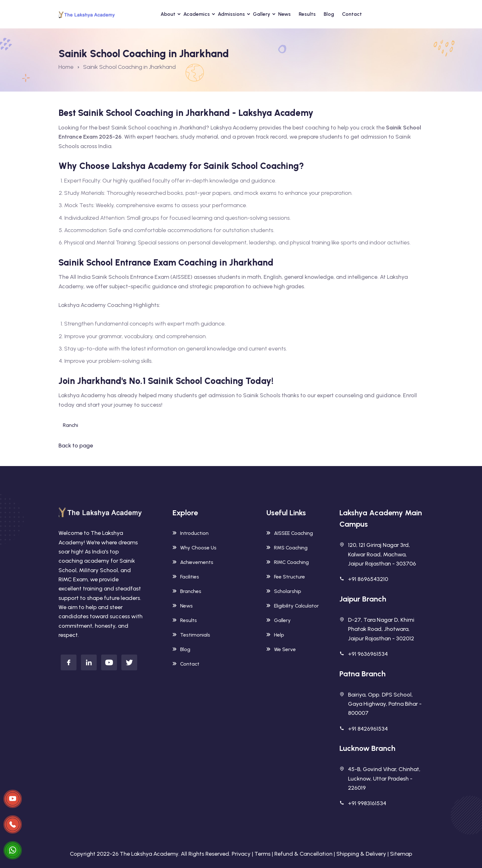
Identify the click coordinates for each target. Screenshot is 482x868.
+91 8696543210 (368, 579)
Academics (197, 14)
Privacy (241, 854)
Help (275, 635)
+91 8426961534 (368, 729)
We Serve (281, 649)
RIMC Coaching (288, 562)
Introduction (191, 533)
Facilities (186, 577)
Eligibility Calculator (293, 606)
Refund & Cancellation (303, 854)
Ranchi (70, 425)
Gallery (262, 14)
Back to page (76, 446)
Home (66, 67)
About (168, 14)
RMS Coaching (287, 548)
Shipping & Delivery (361, 854)
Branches (187, 591)
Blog (329, 14)
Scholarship (284, 591)
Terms (262, 854)
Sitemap (401, 854)
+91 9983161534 (367, 803)
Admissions (231, 14)
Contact (352, 14)
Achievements (193, 562)
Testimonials (191, 635)
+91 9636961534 (368, 654)
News (284, 14)
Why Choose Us (195, 548)
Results (307, 14)
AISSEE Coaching (290, 533)
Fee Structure (286, 577)
